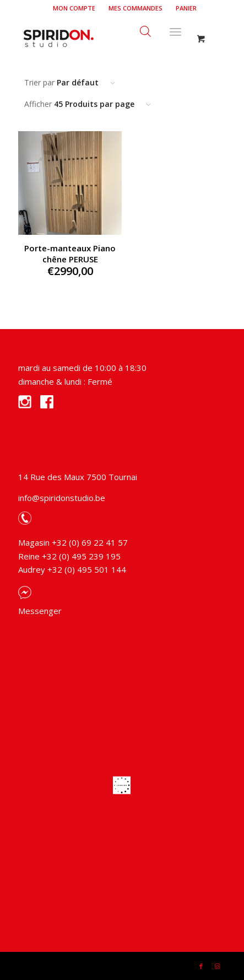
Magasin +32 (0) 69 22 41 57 (73, 542)
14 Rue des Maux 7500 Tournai (78, 477)
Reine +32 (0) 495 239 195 (69, 556)
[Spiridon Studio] (101, 38)
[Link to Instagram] (218, 966)
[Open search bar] (145, 30)
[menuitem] (74, 8)
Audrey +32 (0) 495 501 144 (72, 569)
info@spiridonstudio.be (62, 498)
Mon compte (74, 8)
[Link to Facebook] (201, 966)
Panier (186, 8)
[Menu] (175, 30)
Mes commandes (135, 8)
